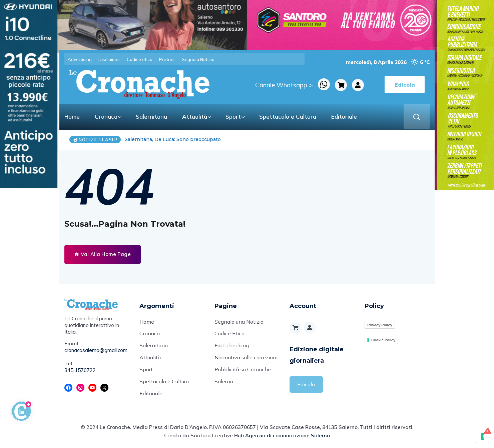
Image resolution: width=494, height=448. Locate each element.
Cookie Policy (383, 340)
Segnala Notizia (198, 59)
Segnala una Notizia (239, 322)
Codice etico (140, 59)
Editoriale (344, 116)
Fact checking (232, 346)
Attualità (195, 116)
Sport (233, 116)
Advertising (80, 59)
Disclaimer (109, 59)
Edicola (306, 384)
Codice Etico (229, 334)
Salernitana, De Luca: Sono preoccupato (173, 139)
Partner (167, 59)
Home (72, 116)
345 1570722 (80, 370)
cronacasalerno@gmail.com (96, 350)
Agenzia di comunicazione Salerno (288, 436)
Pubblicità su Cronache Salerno (243, 376)
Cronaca (106, 116)
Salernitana (151, 116)
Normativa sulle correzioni (246, 358)
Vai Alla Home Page (103, 254)
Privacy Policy (380, 325)
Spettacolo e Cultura (288, 116)
